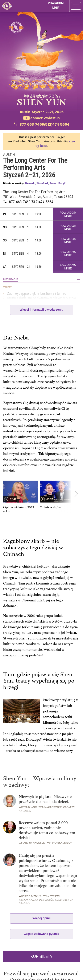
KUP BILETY (42, 956)
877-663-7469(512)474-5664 (41, 124)
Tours (53, 183)
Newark (30, 183)
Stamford (42, 183)
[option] (21, 497)
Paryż (62, 183)
